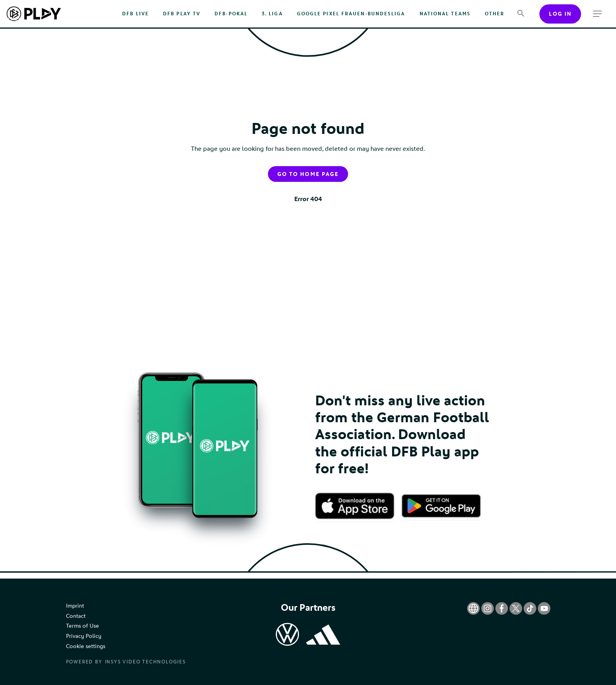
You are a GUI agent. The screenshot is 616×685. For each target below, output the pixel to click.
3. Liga (272, 14)
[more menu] (597, 14)
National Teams (445, 14)
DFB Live (136, 14)
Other (495, 14)
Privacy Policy (84, 636)
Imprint (75, 606)
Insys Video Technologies (145, 662)
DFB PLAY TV (182, 14)
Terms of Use (82, 626)
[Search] (521, 14)
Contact (76, 616)
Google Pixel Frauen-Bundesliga (351, 14)
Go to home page (308, 174)
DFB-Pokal (231, 14)
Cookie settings (86, 646)
